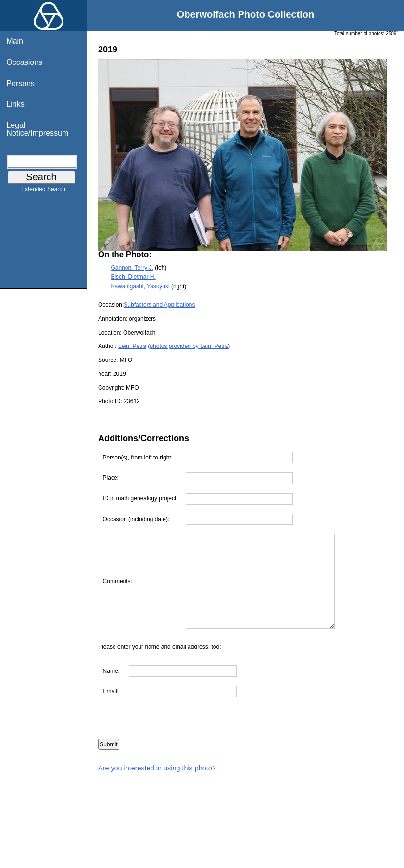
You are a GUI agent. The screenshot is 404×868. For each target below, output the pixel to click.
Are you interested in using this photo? (157, 768)
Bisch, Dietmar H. (133, 277)
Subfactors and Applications (159, 305)
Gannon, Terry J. (132, 268)
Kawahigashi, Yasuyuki (140, 286)
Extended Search (43, 191)
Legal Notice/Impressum (37, 129)
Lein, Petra (132, 346)
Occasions (24, 62)
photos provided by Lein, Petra (189, 346)
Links (15, 104)
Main (15, 41)
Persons (20, 83)
